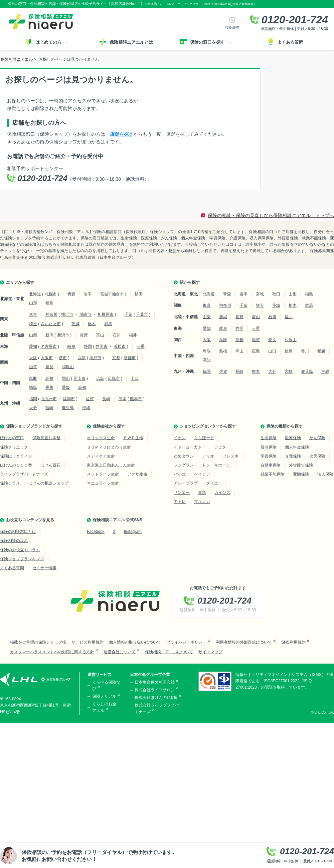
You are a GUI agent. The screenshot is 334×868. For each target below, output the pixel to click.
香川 (49, 387)
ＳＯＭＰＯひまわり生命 (109, 447)
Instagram (133, 532)
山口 (135, 378)
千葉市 (142, 314)
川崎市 (85, 314)
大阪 (33, 358)
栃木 (92, 324)
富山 (100, 335)
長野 (84, 335)
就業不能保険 (273, 474)
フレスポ (230, 456)
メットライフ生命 (103, 474)
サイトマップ (210, 652)
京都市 (130, 358)
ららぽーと (204, 438)
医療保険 (293, 438)
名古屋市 (49, 346)
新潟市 (63, 335)
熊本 (123, 399)
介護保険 (293, 456)
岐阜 (71, 346)
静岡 (88, 346)
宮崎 (49, 408)
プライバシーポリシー (186, 642)
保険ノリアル (104, 696)
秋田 (139, 294)
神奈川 (51, 314)
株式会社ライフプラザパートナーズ (159, 708)
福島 (49, 303)
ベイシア (202, 474)
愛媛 (66, 387)
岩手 (88, 294)
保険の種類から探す (285, 426)
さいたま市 (51, 324)
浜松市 (120, 346)
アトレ (180, 502)
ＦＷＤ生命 (133, 438)
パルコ (180, 474)
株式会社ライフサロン (155, 690)
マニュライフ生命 (103, 483)
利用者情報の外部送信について (244, 642)
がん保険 (317, 438)
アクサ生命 (137, 474)
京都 (116, 358)
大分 (33, 408)
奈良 (49, 367)
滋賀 (33, 367)
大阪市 (47, 358)
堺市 (63, 358)
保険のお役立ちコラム (20, 550)
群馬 (108, 324)
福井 (133, 335)
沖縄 (86, 408)
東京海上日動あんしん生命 (111, 465)
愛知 (33, 346)
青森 (71, 294)
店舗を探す (122, 134)
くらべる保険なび (106, 685)
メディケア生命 (101, 456)
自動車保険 (271, 465)
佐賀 (90, 399)
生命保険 (269, 438)
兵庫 (82, 358)
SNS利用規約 (293, 642)
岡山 (66, 378)
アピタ (220, 447)
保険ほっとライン (16, 456)
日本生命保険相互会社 (155, 682)
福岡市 (69, 399)
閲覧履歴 (232, 27)
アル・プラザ (186, 483)
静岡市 (102, 346)
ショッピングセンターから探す (208, 426)
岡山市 (79, 378)
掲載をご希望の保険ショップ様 (38, 642)
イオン (180, 438)
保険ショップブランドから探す (34, 426)
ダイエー (214, 483)
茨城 (75, 324)
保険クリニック (14, 447)
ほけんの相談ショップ (48, 483)
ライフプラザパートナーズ (24, 474)
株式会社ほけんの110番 (156, 698)
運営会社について (120, 652)
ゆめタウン (184, 456)
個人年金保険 (297, 447)
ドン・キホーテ (216, 465)
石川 (117, 335)
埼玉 (33, 324)
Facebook (96, 532)
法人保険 (325, 474)
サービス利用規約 (88, 642)
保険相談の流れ (14, 541)
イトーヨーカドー (190, 447)
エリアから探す (20, 282)
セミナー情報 (44, 568)
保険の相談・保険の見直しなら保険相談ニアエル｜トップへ (271, 215)
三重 (141, 346)
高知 (82, 387)
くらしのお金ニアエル (106, 707)
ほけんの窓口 (12, 438)
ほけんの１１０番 (16, 465)
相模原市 (106, 314)
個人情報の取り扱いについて (135, 642)
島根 (49, 378)
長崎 (106, 399)
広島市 (114, 378)
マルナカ (202, 502)
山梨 (33, 335)
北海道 (35, 294)
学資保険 (269, 456)
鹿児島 (68, 408)
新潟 (49, 335)
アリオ (208, 456)
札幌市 (51, 294)
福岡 (33, 399)
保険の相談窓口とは (18, 532)
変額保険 (301, 474)
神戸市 (95, 358)
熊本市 (136, 399)
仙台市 (118, 294)
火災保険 (317, 456)
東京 (33, 314)
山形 (33, 303)
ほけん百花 (50, 465)
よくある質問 (12, 568)
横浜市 (67, 314)
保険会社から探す (109, 426)
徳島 (33, 387)
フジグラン (184, 465)
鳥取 (33, 378)
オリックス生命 (101, 438)
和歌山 (68, 367)
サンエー (182, 493)
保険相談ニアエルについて (169, 652)
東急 (202, 493)
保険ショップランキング (22, 559)
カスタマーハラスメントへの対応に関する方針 (52, 652)
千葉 (128, 314)
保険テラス (10, 483)
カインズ (222, 493)
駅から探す (190, 282)
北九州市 (49, 399)
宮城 (104, 294)
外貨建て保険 (301, 465)
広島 (100, 378)
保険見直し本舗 (46, 438)
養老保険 (269, 447)
